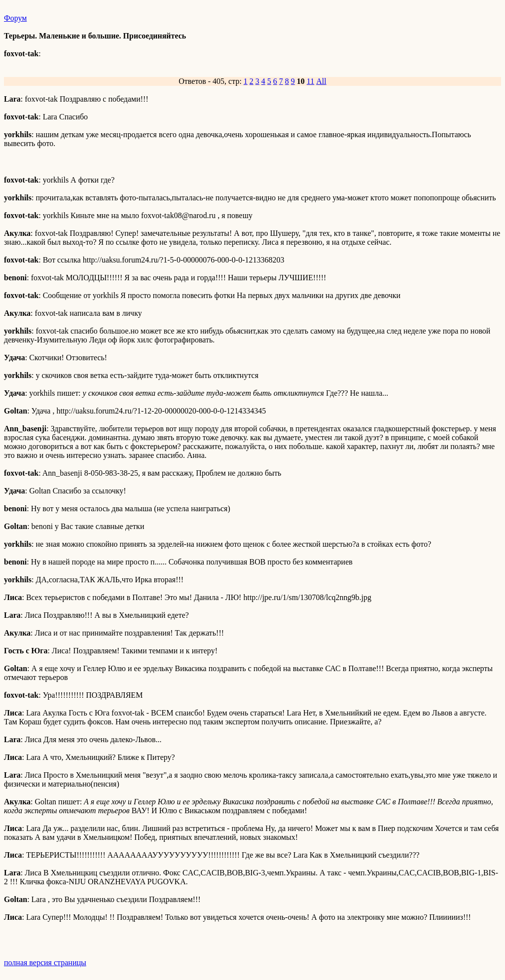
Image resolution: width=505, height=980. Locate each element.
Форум (15, 18)
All (321, 81)
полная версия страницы (45, 962)
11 (310, 81)
